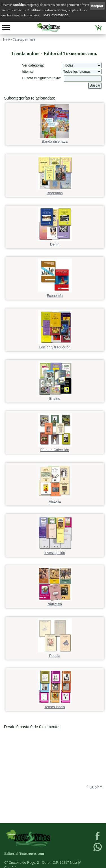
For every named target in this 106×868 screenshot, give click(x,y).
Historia (55, 500)
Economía (55, 294)
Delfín (55, 243)
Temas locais (55, 705)
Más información (56, 15)
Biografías (55, 191)
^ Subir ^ (94, 787)
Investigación (55, 551)
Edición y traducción (55, 345)
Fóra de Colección (55, 448)
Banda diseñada (55, 140)
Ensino (55, 397)
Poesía (55, 654)
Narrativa (55, 602)
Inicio (6, 40)
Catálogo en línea (24, 40)
